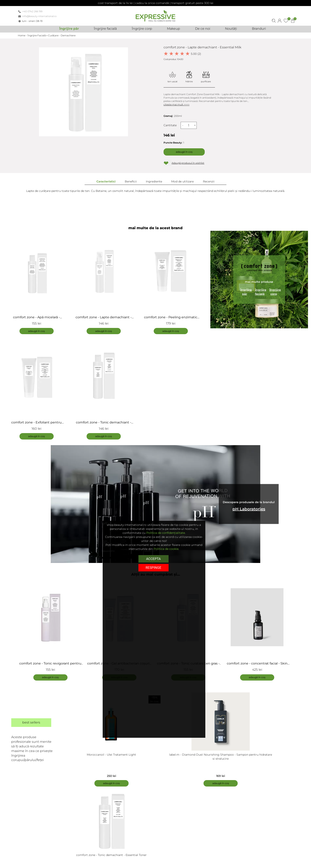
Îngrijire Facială (37, 35)
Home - (23, 35)
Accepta (153, 559)
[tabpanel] (52, 630)
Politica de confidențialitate (166, 533)
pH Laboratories (249, 509)
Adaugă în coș (184, 152)
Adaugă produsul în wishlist (188, 163)
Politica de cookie (166, 549)
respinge (153, 567)
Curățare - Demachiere (62, 35)
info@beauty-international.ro (39, 16)
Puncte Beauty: (173, 143)
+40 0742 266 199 (32, 11)
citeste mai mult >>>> (176, 104)
